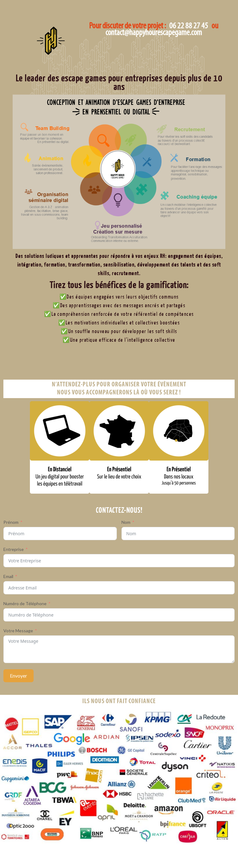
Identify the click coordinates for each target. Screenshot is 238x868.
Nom (126, 522)
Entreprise (14, 549)
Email (8, 576)
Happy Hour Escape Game (61, 52)
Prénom (11, 522)
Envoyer (18, 676)
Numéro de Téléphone (25, 603)
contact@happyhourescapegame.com (154, 33)
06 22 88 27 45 (189, 26)
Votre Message (18, 631)
